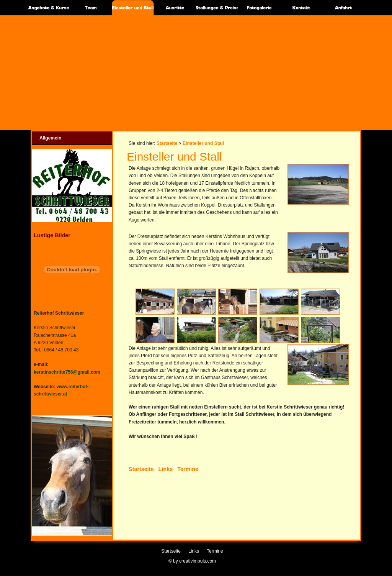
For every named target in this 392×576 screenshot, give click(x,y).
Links (166, 469)
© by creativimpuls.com (192, 561)
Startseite (167, 143)
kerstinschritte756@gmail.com (67, 372)
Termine (188, 469)
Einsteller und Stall (203, 143)
